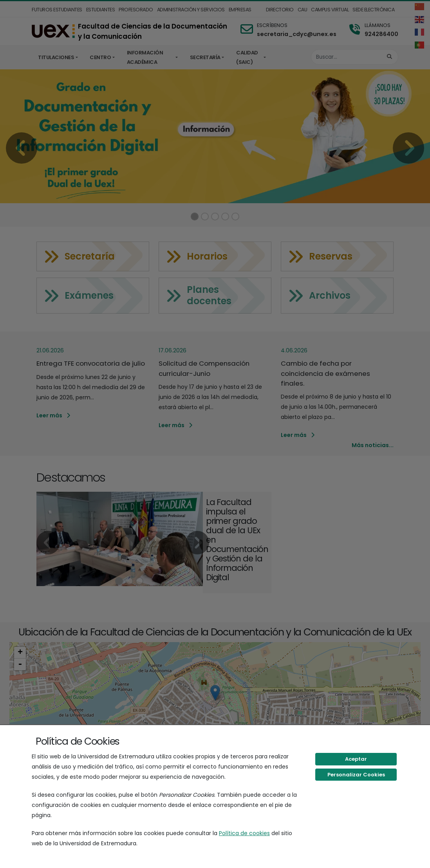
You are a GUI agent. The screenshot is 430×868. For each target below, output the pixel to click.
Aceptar (356, 759)
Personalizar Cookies (356, 775)
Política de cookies (244, 833)
